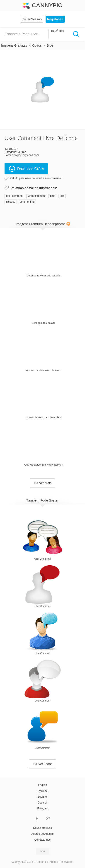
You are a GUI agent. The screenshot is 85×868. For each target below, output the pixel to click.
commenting (27, 202)
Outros (22, 152)
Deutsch (42, 803)
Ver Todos (43, 764)
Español (42, 797)
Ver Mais (43, 483)
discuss (11, 202)
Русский (42, 791)
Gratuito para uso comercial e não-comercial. (36, 178)
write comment (37, 196)
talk (62, 196)
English (42, 785)
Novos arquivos (42, 828)
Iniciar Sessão (32, 19)
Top (42, 851)
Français (42, 809)
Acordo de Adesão (42, 834)
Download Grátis (27, 169)
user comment (15, 196)
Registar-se (55, 19)
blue (53, 196)
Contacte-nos (42, 840)
